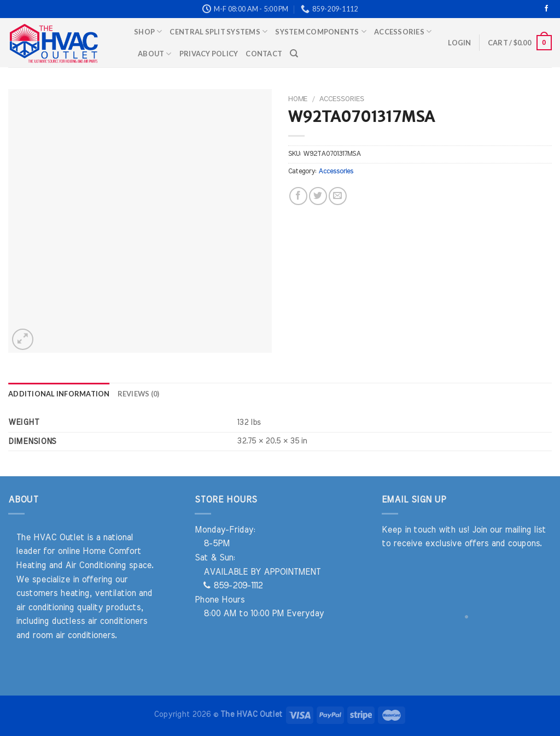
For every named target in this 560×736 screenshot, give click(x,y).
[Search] (294, 54)
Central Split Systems (218, 31)
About (155, 54)
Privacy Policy (209, 54)
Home (298, 99)
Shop (148, 31)
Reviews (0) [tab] (139, 394)
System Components (321, 31)
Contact (264, 54)
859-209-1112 (233, 586)
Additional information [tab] (59, 394)
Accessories (403, 31)
